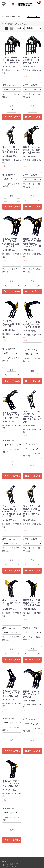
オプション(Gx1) (9, 85)
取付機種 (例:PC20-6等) (12, 72)
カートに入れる (12, 117)
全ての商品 (5, 16)
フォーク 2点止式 (34, 16)
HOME (6, 862)
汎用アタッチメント (18, 16)
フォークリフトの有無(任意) (11, 95)
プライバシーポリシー (12, 866)
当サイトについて (10, 864)
